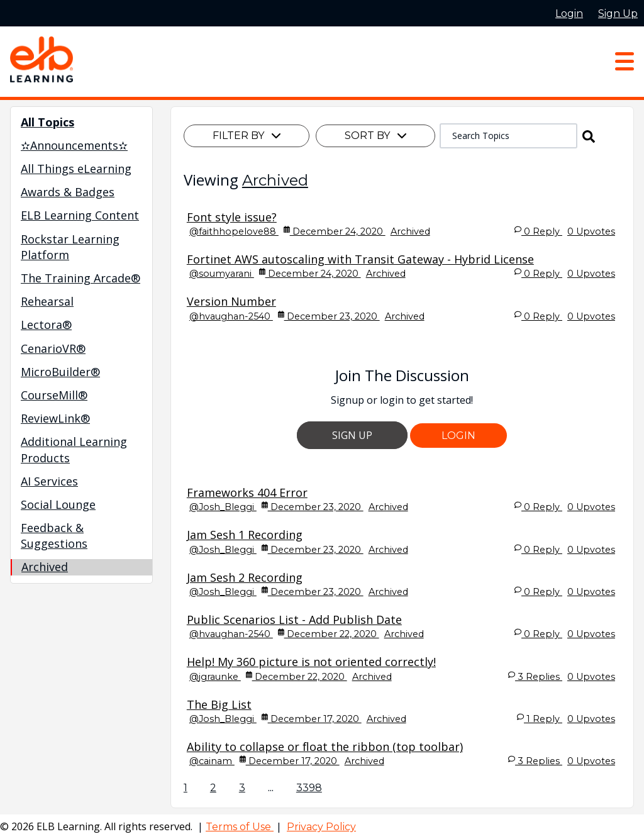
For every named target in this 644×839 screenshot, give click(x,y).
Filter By (247, 136)
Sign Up (352, 435)
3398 (309, 788)
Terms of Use (240, 827)
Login (458, 436)
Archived (275, 180)
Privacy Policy (321, 827)
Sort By (375, 136)
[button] (589, 136)
